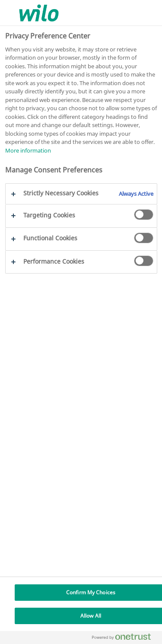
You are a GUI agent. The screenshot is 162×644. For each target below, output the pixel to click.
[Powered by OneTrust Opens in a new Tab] (125, 639)
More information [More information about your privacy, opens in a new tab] (28, 150)
